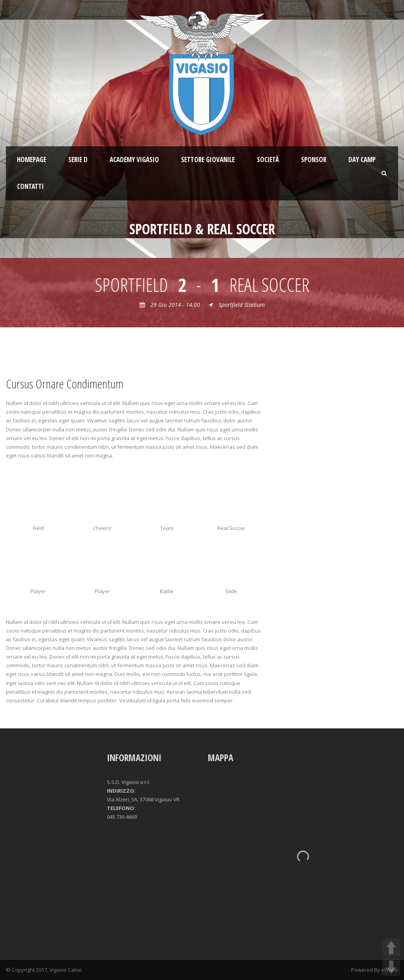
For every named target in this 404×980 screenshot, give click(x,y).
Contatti (30, 186)
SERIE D (78, 160)
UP (391, 947)
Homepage (32, 160)
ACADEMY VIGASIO (134, 160)
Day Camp (362, 160)
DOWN (391, 967)
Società (268, 160)
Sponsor (314, 160)
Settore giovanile (208, 160)
